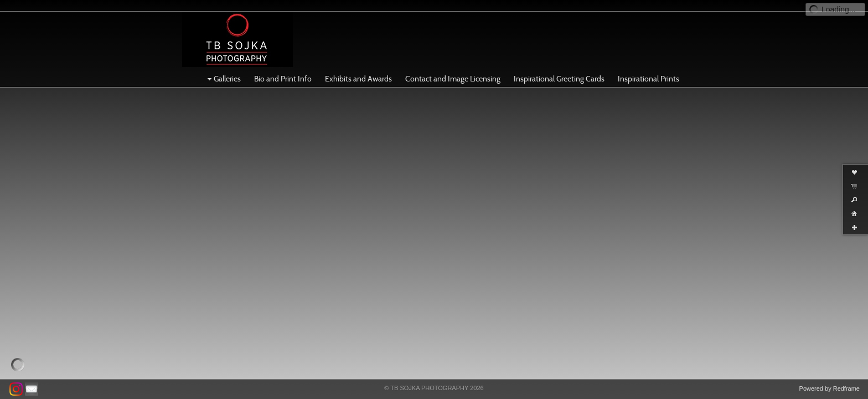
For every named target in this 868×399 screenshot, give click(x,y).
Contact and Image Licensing (453, 68)
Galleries (223, 68)
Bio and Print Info (283, 68)
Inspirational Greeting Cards (559, 68)
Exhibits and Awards (358, 68)
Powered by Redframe (830, 388)
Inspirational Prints (649, 68)
